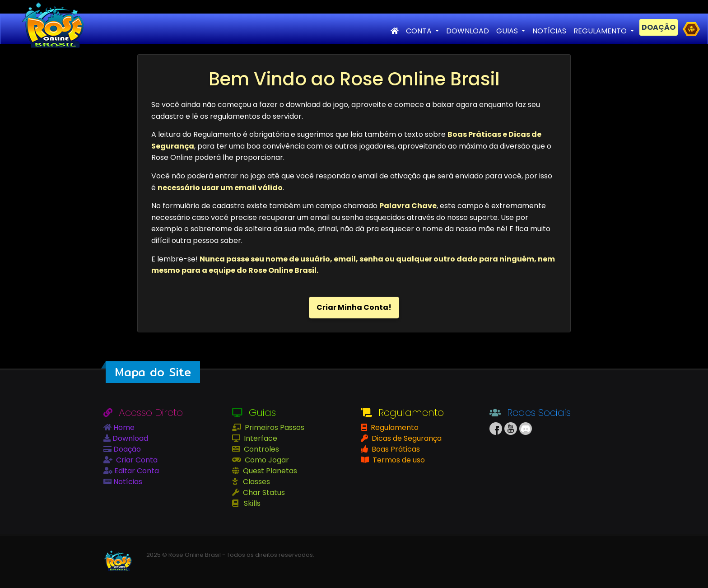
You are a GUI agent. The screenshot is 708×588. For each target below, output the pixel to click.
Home (123, 427)
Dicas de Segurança (406, 438)
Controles (261, 449)
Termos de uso (398, 460)
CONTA (420, 31)
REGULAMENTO (601, 31)
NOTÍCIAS (549, 31)
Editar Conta (136, 471)
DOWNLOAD (468, 31)
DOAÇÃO (659, 27)
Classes (256, 482)
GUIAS (508, 31)
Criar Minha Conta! (354, 307)
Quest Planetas (269, 471)
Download (129, 438)
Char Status (263, 492)
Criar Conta (136, 460)
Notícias (127, 482)
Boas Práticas (395, 449)
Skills (251, 503)
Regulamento (394, 427)
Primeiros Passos (274, 427)
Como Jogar (266, 460)
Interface (260, 438)
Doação (126, 449)
